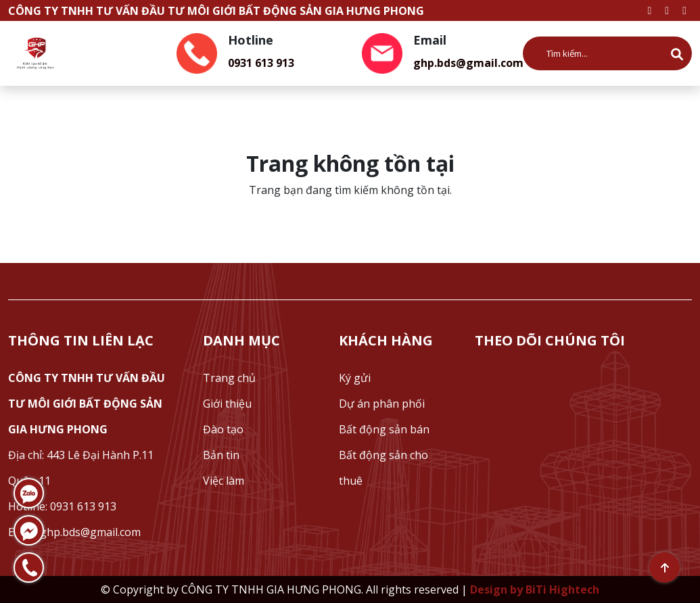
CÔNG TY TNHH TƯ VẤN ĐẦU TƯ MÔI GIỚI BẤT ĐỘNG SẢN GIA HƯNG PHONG (87, 404)
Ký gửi (355, 378)
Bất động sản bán (384, 429)
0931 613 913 (261, 63)
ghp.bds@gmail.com (468, 63)
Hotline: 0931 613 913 (62, 506)
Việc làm (224, 481)
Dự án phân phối (382, 404)
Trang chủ (229, 378)
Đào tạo (223, 429)
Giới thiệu (227, 404)
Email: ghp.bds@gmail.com (74, 532)
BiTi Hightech (562, 589)
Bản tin (221, 455)
